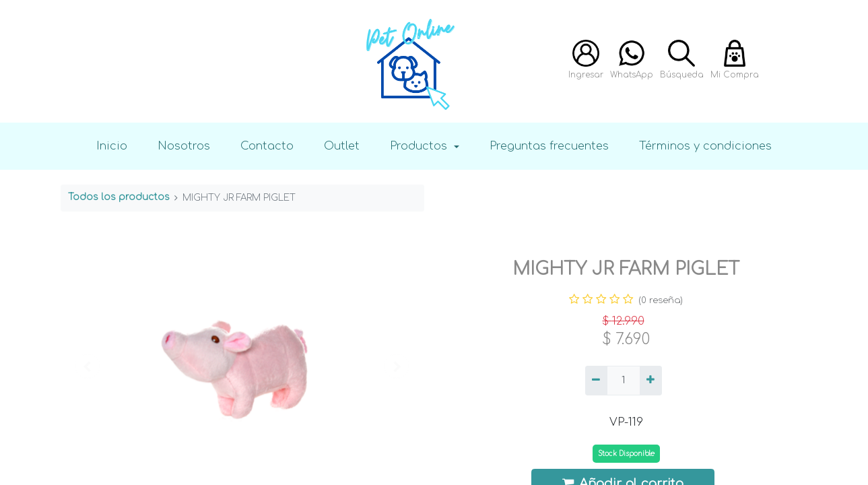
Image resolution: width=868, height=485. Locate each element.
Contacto (267, 146)
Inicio (112, 146)
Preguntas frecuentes (549, 146)
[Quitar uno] (596, 381)
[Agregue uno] (651, 381)
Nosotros (184, 146)
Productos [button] (420, 146)
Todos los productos (119, 197)
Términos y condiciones (705, 146)
